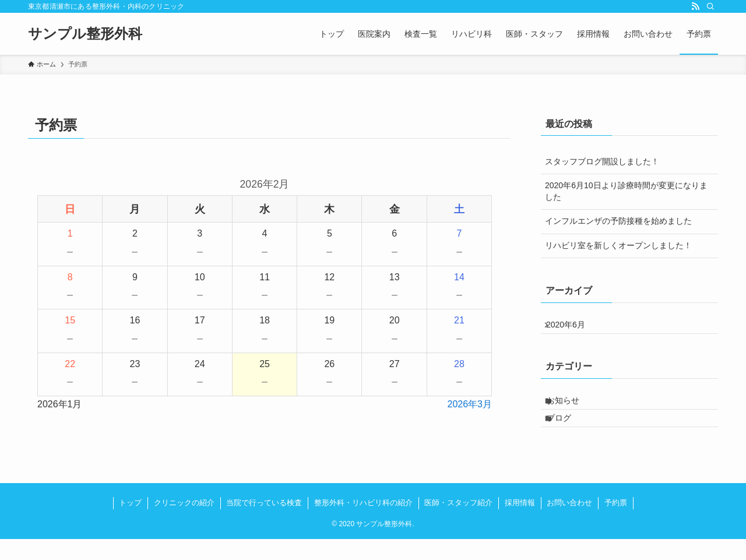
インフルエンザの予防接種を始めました (618, 221)
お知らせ (572, 411)
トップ (130, 524)
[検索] (710, 6)
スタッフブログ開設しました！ (602, 161)
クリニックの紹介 (184, 524)
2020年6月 (573, 328)
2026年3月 (470, 404)
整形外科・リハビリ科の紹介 (363, 524)
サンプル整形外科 (85, 34)
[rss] (695, 6)
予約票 (616, 524)
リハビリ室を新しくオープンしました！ (618, 245)
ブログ (568, 435)
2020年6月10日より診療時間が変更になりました (626, 191)
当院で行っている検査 (264, 524)
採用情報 (520, 524)
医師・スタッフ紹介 (458, 524)
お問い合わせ (569, 524)
